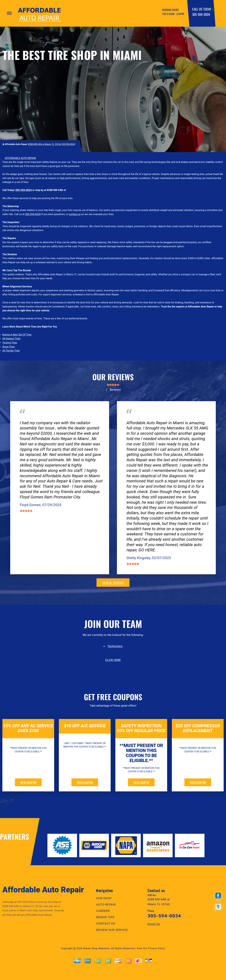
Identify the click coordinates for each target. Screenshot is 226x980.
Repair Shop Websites (96, 948)
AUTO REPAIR (106, 905)
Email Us (154, 924)
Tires (129, 418)
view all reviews (113, 583)
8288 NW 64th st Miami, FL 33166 (44, 144)
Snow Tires (9, 347)
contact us (75, 214)
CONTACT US (106, 923)
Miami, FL (144, 418)
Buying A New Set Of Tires (17, 335)
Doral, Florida (54, 418)
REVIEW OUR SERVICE (112, 930)
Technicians (115, 646)
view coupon (28, 782)
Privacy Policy (157, 948)
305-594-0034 (201, 14)
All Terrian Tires (11, 351)
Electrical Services (30, 418)
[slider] (113, 385)
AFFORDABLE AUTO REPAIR (20, 158)
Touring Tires (10, 343)
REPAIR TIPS (105, 917)
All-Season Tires (11, 339)
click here (113, 660)
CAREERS (103, 911)
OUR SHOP (104, 898)
